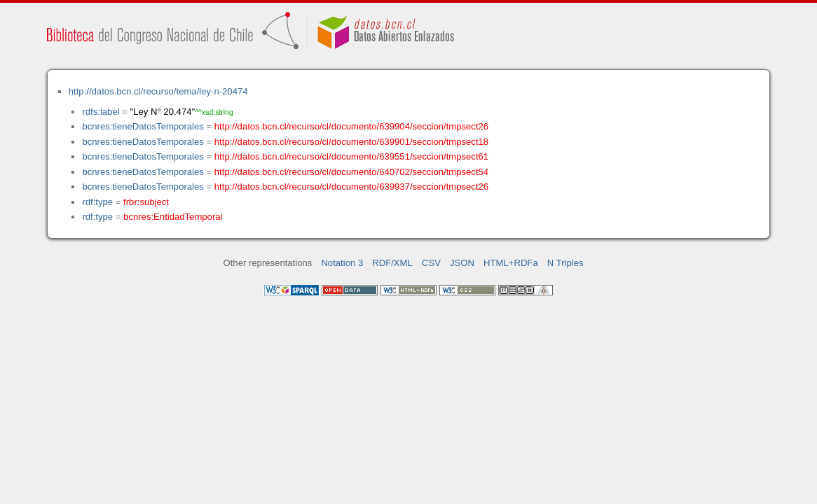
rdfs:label (101, 112)
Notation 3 (342, 263)
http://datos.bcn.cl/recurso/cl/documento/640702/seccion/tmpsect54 (351, 172)
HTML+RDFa (511, 263)
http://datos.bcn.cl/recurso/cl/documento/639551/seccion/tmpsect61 (351, 156)
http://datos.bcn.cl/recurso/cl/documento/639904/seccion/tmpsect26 (351, 126)
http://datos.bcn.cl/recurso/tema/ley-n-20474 (158, 91)
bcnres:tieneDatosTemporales (143, 126)
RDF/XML (392, 263)
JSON (462, 263)
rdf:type (97, 202)
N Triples (565, 263)
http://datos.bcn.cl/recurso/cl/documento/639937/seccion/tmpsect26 (351, 187)
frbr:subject (146, 202)
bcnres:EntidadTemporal (173, 217)
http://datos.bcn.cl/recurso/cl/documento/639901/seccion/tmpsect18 (351, 142)
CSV (431, 263)
